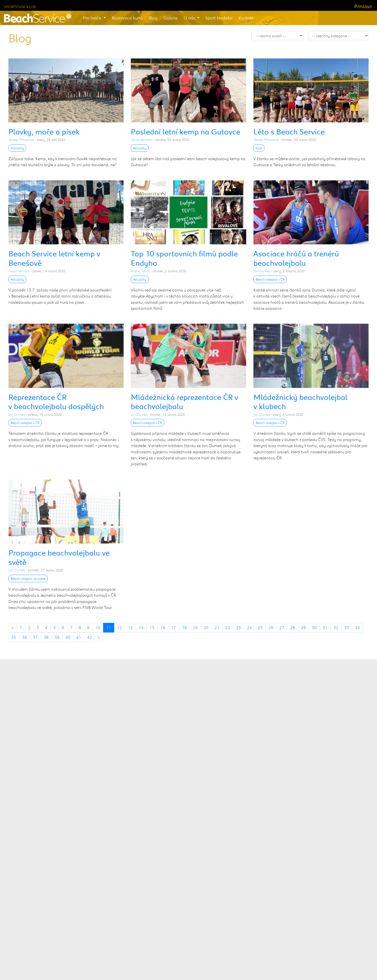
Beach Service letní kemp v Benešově (54, 258)
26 (271, 627)
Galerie (170, 18)
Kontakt (246, 18)
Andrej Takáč (140, 271)
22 (228, 627)
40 (68, 637)
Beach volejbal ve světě (28, 579)
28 (293, 627)
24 (249, 627)
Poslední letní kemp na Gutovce (185, 131)
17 (174, 627)
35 (14, 637)
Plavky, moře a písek (44, 131)
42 (89, 637)
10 (98, 627)
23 (239, 627)
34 (358, 627)
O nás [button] (190, 18)
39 (57, 637)
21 (217, 627)
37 (35, 637)
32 (336, 627)
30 (314, 627)
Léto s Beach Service (289, 131)
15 (152, 627)
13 (130, 627)
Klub (259, 148)
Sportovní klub (20, 7)
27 (282, 627)
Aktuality (17, 148)
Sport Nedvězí (219, 18)
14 (141, 627)
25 (260, 627)
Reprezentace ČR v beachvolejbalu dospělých (56, 401)
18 (184, 627)
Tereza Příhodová (21, 140)
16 (163, 627)
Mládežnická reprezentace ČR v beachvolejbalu (185, 401)
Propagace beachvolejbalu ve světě (59, 557)
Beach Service (164, 966)
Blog (153, 18)
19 (195, 627)
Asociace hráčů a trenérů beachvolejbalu (296, 258)
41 (79, 637)
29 (303, 627)
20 (206, 627)
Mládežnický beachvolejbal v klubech (300, 401)
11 (109, 627)
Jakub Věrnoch (142, 140)
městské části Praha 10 (226, 803)
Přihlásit (363, 6)
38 (46, 637)
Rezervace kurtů (127, 18)
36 (25, 637)
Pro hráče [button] (93, 18)
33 (347, 627)
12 (119, 627)
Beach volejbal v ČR (270, 279)
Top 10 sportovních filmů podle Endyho (184, 258)
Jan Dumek (262, 271)
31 (325, 627)
